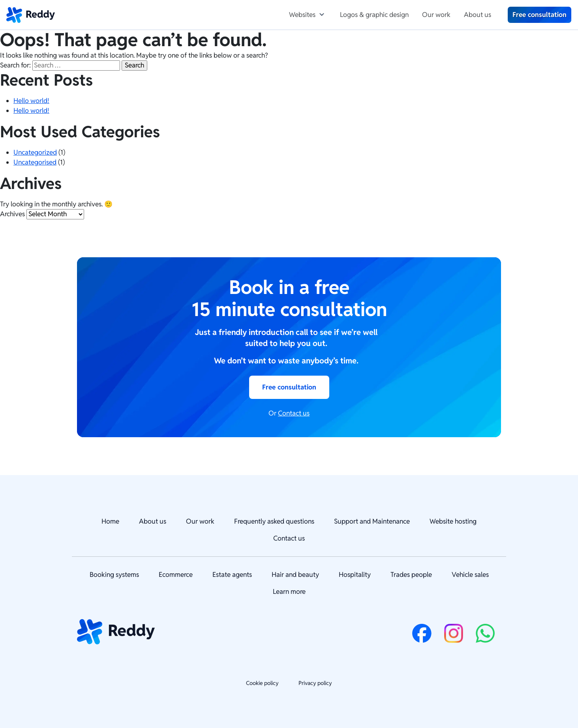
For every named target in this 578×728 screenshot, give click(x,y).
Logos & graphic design (374, 15)
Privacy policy (315, 683)
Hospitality (355, 575)
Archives (12, 214)
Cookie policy (262, 683)
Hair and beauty (295, 575)
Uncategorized (35, 152)
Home (110, 521)
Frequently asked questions (274, 521)
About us (478, 15)
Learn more (289, 591)
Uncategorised (35, 162)
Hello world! (31, 101)
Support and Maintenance (372, 521)
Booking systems (114, 575)
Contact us (294, 413)
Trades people (411, 575)
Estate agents (232, 575)
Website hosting (453, 521)
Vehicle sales (470, 575)
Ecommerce (176, 575)
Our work (436, 15)
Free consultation (540, 15)
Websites (302, 15)
